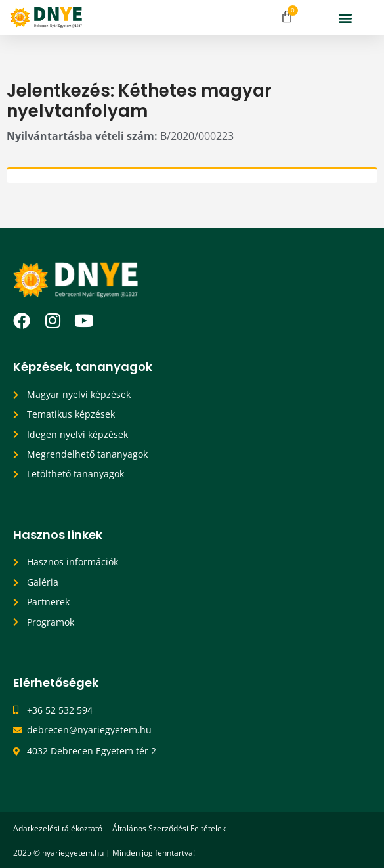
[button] (345, 17)
